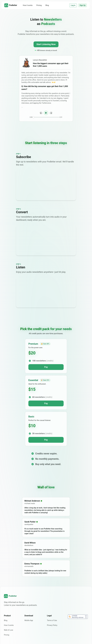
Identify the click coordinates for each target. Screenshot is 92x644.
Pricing (39, 5)
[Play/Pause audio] (46, 113)
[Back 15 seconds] (41, 113)
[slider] (34, 117)
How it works (28, 5)
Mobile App (29, 620)
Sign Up (83, 5)
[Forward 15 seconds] (51, 113)
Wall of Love (9, 630)
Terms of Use (52, 620)
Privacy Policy (52, 625)
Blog (47, 5)
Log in (73, 5)
